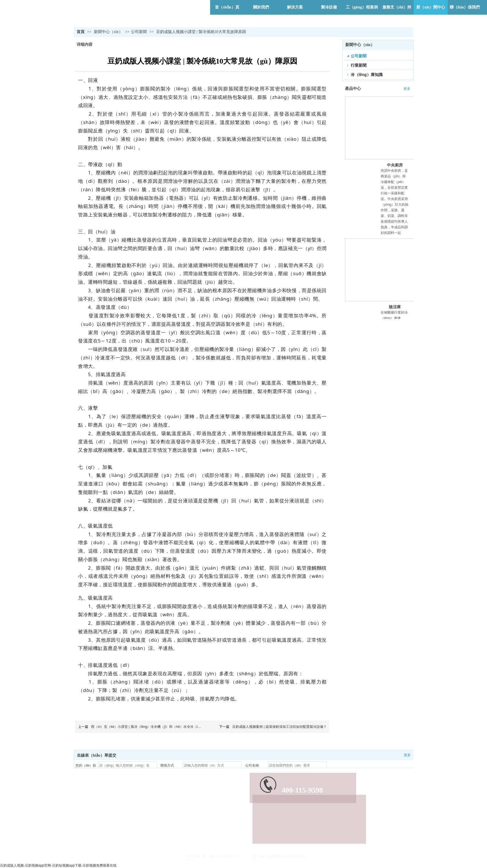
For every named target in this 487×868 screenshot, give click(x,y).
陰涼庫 (395, 307)
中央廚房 (395, 165)
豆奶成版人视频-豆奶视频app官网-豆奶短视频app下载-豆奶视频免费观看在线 (58, 865)
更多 (407, 89)
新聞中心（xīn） (109, 32)
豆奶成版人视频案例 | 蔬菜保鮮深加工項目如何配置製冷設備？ (279, 727)
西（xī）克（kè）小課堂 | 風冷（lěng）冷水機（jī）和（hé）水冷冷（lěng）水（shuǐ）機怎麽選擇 (166, 727)
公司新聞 (139, 32)
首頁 (81, 32)
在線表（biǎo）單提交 (97, 755)
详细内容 (85, 45)
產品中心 (353, 89)
